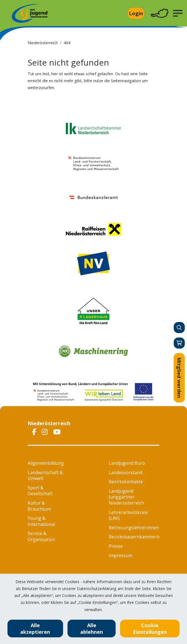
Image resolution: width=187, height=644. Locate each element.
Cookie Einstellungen (150, 629)
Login (136, 13)
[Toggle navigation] (160, 13)
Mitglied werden (179, 378)
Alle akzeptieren (35, 629)
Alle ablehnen (92, 629)
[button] (178, 13)
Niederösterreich (43, 43)
